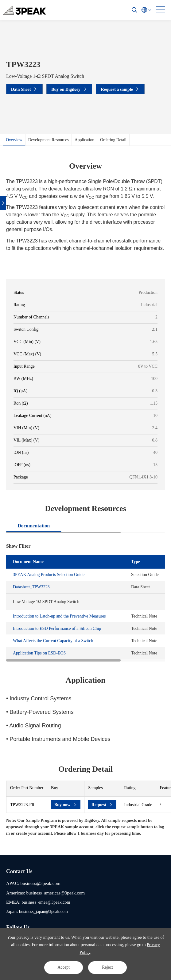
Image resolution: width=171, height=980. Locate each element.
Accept (64, 967)
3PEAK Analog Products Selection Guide (49, 575)
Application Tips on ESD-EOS (39, 653)
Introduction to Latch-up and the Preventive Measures (59, 616)
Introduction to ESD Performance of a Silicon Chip (57, 628)
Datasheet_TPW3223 (31, 587)
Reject (107, 967)
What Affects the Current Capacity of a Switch (53, 641)
